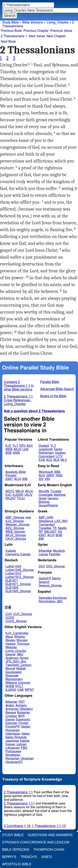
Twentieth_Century (18, 665)
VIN (47, 479)
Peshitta (55, 554)
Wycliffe (44, 491)
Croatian (11, 716)
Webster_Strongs (17, 525)
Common (24, 683)
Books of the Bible (53, 396)
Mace (9, 637)
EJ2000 (11, 690)
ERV (22, 446)
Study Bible (11, 22)
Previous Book (11, 31)
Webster (11, 647)
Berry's (9, 857)
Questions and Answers (50, 835)
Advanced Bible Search (57, 389)
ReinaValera (47, 601)
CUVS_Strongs (16, 621)
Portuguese (13, 751)
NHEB (10, 686)
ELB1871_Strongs (18, 584)
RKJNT (11, 498)
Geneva (53, 498)
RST (22, 702)
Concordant (47, 456)
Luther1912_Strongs (20, 577)
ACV (49, 460)
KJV (8, 446)
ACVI (18, 479)
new (28, 518)
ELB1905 (12, 588)
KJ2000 (18, 495)
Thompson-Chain (49, 850)
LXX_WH (61, 521)
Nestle (62, 528)
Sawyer (11, 654)
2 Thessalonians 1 (14, 36)
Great (43, 498)
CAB (20, 690)
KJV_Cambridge (17, 633)
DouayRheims (48, 505)
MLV (64, 460)
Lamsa (43, 554)
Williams (11, 683)
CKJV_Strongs (16, 539)
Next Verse (37, 36)
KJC (8, 495)
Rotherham (46, 453)
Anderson (12, 658)
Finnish (24, 723)
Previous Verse (61, 31)
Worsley (22, 640)
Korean (10, 744)
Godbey (60, 453)
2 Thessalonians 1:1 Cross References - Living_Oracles (19, 400)
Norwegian (13, 755)
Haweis (11, 644)
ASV (30, 446)
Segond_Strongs (50, 586)
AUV (42, 476)
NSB (59, 476)
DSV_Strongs (55, 566)
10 (27, 277)
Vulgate (11, 551)
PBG (24, 748)
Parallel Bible (50, 382)
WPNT (29, 690)
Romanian (12, 758)
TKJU (21, 498)
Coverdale (46, 495)
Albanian (11, 702)
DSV (42, 566)
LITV (59, 456)
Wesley (10, 640)
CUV (9, 614)
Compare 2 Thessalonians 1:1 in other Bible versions (19, 386)
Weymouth (46, 472)
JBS (59, 601)
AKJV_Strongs (16, 535)
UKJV (28, 495)
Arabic (10, 705)
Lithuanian (13, 748)
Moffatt (21, 669)
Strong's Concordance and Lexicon (36, 842)
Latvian (21, 744)
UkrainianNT (14, 762)
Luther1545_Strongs (20, 570)
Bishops (44, 502)
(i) (29, 64)
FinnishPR (13, 727)
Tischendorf (47, 525)
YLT (15, 446)
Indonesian (13, 734)
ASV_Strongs (15, 528)
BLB (56, 460)
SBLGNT (50, 532)
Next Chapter (56, 36)
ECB (42, 460)
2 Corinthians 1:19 (17, 826)
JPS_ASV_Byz (16, 662)
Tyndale (56, 491)
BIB (25, 479)
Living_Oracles (16, 651)
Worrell (10, 669)
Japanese (12, 741)
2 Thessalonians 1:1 (19, 792)
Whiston (20, 637)
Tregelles (45, 528)
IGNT (9, 479)
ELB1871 (12, 581)
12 (15, 332)
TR (54, 528)
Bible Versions (33, 22)
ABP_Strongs (15, 518)
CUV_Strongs (23, 614)
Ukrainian (27, 758)
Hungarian (13, 730)
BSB (9, 453)
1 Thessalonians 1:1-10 (49, 826)
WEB (9, 449)
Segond (44, 582)
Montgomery (14, 679)
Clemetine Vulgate (18, 554)
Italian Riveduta (16, 737)
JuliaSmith (46, 449)
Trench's (29, 857)
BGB (59, 535)
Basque (11, 712)
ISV (41, 479)
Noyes (24, 658)
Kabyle (25, 741)
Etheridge (45, 551)
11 (61, 291)
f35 (60, 532)
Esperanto (23, 720)
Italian (26, 734)
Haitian (26, 727)
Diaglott (44, 446)
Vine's (46, 857)
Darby (58, 449)
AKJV (17, 449)
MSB (16, 453)
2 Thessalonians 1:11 (19, 804)
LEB (25, 449)
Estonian (11, 723)
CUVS (10, 618)
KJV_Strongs (15, 521)
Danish (10, 720)
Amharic (21, 705)
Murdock (59, 551)
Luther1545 (13, 566)
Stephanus (46, 521)
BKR (21, 716)
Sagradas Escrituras (53, 598)
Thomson (23, 644)
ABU (20, 654)
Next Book (8, 42)
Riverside (12, 676)
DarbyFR (45, 578)
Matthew (60, 495)
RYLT (19, 686)
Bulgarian (24, 712)
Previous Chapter (36, 31)
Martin (56, 578)
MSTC (10, 491)
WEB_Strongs (15, 532)
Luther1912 (13, 573)
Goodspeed (13, 672)
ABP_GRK (46, 518)
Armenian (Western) (19, 709)
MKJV (20, 491)
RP (41, 532)
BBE (57, 472)
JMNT (51, 476)
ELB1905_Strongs (18, 591)
